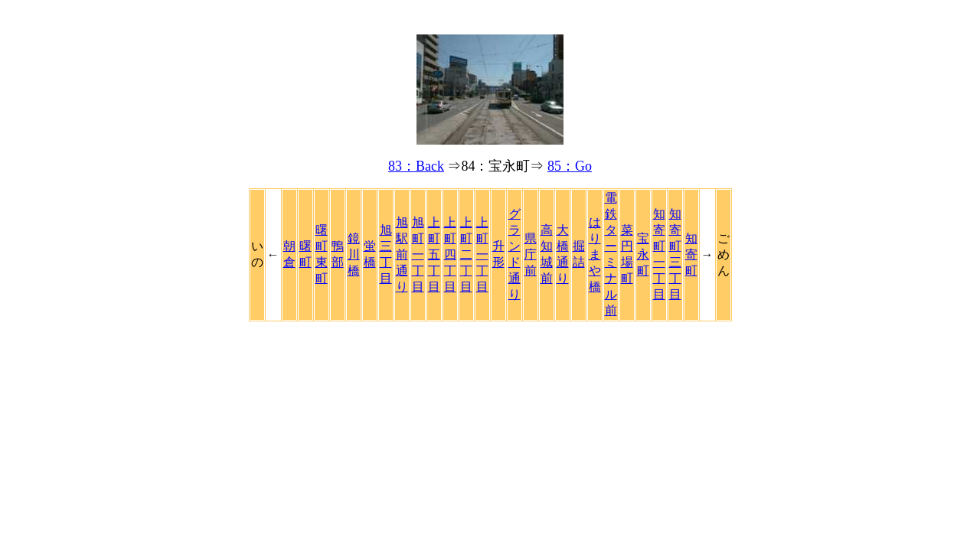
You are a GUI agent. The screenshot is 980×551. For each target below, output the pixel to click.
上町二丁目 (466, 254)
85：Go (570, 166)
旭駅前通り (402, 254)
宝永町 (643, 254)
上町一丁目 (482, 254)
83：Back (416, 166)
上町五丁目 (434, 254)
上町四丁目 (450, 254)
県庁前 (531, 254)
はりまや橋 (595, 254)
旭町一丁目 (418, 254)
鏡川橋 (354, 254)
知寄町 (691, 254)
